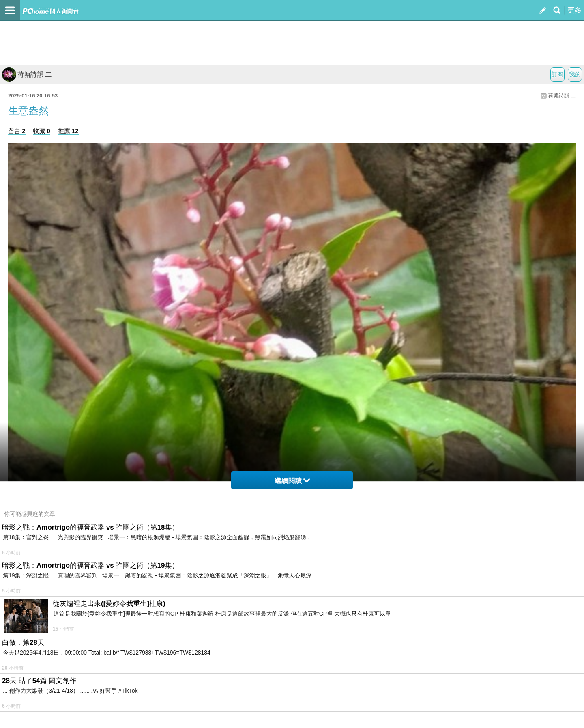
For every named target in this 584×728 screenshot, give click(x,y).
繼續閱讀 (292, 481)
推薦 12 (68, 131)
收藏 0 (42, 131)
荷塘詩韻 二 (27, 74)
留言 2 (17, 131)
